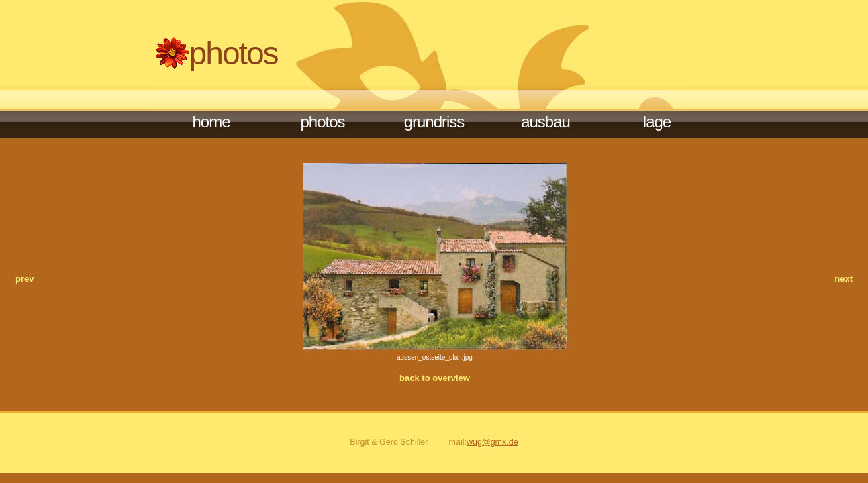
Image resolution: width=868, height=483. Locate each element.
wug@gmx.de (492, 442)
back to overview (435, 378)
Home (211, 122)
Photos (234, 53)
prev (25, 279)
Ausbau (545, 122)
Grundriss (434, 122)
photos (322, 122)
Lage (657, 122)
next (843, 279)
